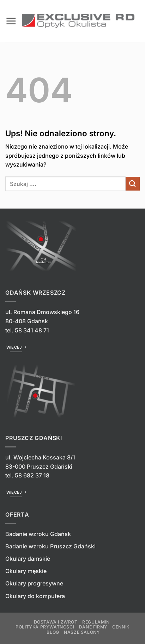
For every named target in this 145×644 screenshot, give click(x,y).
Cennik (121, 627)
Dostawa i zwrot (56, 622)
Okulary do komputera (35, 596)
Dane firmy (93, 627)
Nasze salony (82, 632)
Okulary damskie (28, 559)
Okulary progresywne (34, 583)
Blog (53, 632)
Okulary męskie (26, 571)
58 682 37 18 (32, 475)
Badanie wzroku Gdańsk (38, 534)
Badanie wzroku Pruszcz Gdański (50, 546)
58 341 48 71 (32, 330)
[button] (11, 21)
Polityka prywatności (45, 627)
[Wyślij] (133, 184)
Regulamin (96, 622)
